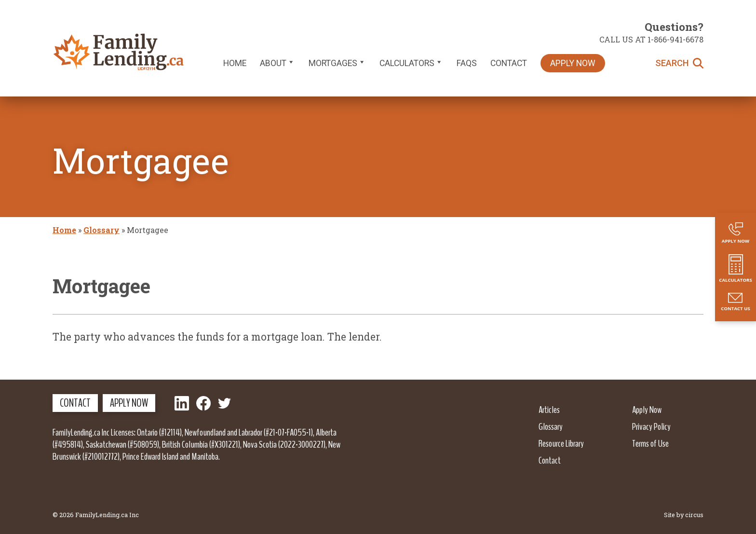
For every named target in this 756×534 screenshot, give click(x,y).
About (277, 63)
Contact (509, 63)
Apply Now (573, 63)
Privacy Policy (651, 426)
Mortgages (337, 63)
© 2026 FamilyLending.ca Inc (96, 515)
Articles (549, 410)
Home (235, 63)
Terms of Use (650, 443)
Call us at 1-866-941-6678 (651, 39)
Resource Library (561, 443)
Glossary (101, 230)
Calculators (411, 63)
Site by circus (684, 515)
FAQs (467, 63)
